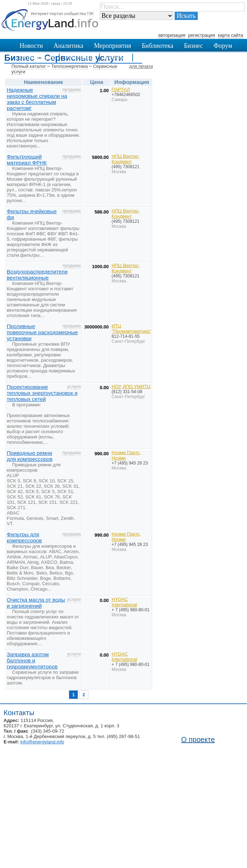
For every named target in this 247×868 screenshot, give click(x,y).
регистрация (202, 35)
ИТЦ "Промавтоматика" (131, 328)
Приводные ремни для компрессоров (30, 456)
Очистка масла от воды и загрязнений (36, 603)
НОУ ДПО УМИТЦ (131, 387)
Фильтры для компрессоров (24, 537)
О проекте (198, 739)
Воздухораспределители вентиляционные (37, 275)
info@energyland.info (42, 742)
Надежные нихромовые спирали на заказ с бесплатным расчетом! (37, 99)
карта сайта (230, 35)
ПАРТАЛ (121, 89)
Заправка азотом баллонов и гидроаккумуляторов (32, 660)
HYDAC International (124, 602)
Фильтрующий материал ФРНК (27, 160)
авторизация (172, 35)
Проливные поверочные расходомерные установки (42, 332)
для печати (141, 66)
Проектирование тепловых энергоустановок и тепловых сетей (42, 393)
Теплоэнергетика (70, 66)
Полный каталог (29, 66)
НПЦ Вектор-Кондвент (125, 159)
